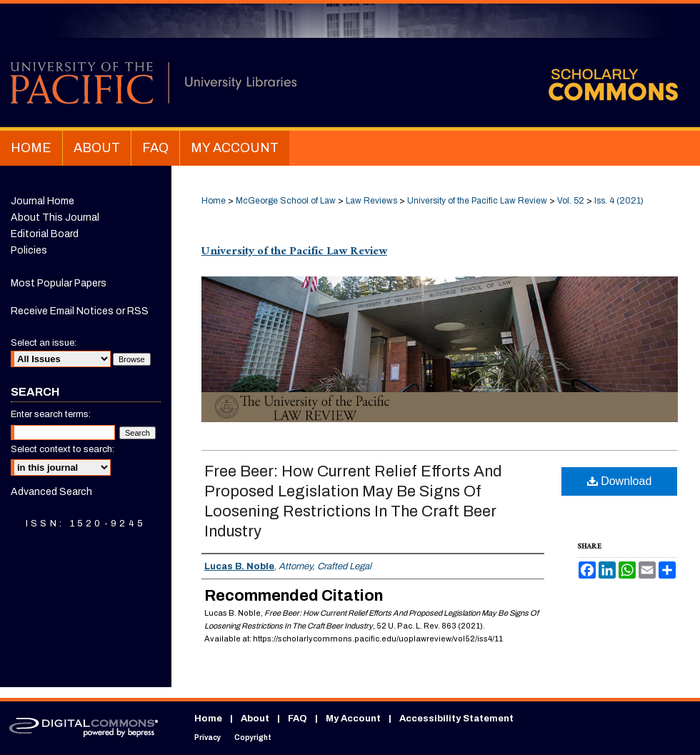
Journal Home (42, 201)
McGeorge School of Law (286, 201)
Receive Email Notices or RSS (80, 311)
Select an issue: (44, 343)
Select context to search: (62, 449)
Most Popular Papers (59, 283)
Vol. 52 (571, 201)
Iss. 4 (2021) (619, 201)
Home (214, 201)
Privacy (207, 737)
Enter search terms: (51, 414)
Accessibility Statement (456, 719)
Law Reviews (371, 201)
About (255, 719)
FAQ (297, 719)
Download (620, 481)
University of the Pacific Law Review (477, 201)
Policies (29, 250)
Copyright (253, 737)
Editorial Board (45, 234)
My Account (353, 719)
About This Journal (55, 217)
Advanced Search (51, 492)
